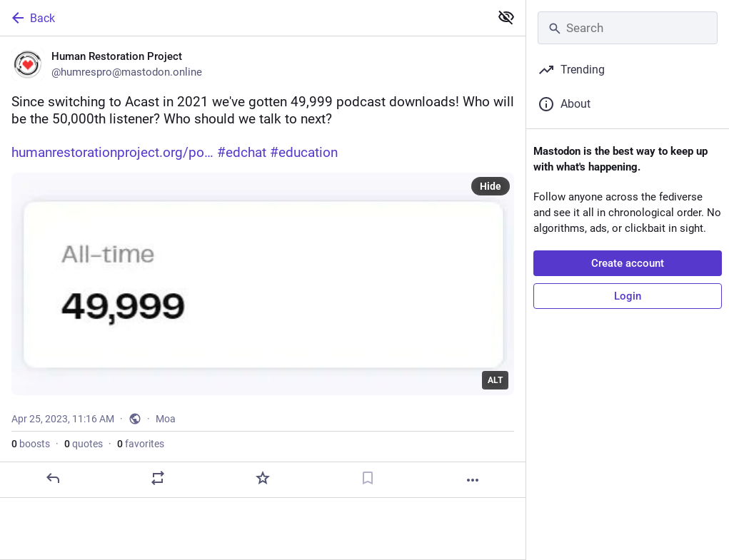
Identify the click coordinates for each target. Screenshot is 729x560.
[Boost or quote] (158, 478)
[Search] (628, 28)
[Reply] (53, 478)
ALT (495, 380)
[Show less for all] (506, 17)
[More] (473, 480)
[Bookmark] (368, 478)
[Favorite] (263, 478)
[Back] (243, 18)
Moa (166, 419)
